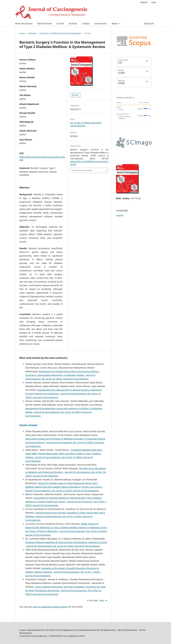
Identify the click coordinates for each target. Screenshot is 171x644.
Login (154, 2)
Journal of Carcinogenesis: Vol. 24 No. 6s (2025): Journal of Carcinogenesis (62, 491)
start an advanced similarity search (51, 607)
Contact (86, 23)
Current (60, 23)
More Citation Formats (82, 170)
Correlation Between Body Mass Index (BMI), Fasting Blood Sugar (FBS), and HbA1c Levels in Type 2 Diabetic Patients (64, 454)
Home (22, 33)
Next (102, 601)
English (120, 215)
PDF (76, 95)
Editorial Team (44, 23)
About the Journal (24, 23)
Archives (73, 23)
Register (144, 2)
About (115, 23)
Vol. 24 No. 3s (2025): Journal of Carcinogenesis (60, 33)
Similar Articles (28, 425)
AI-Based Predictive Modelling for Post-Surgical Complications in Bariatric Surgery (66, 542)
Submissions (101, 23)
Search (149, 23)
